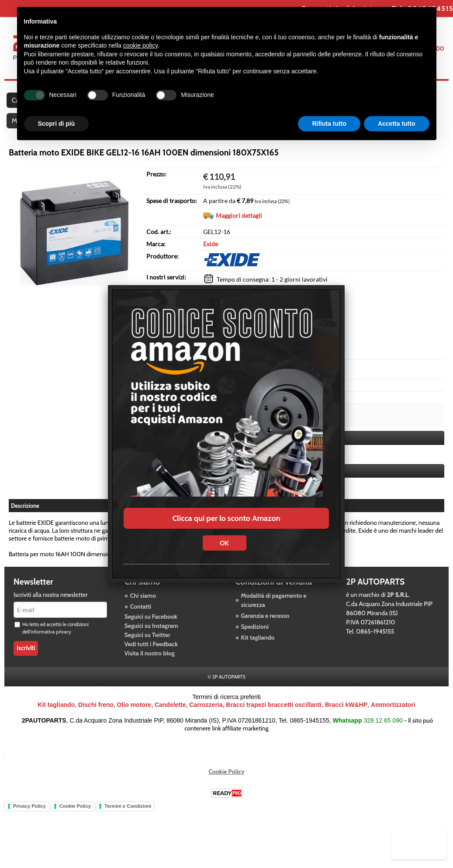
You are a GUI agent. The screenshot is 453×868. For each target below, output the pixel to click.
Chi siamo (143, 609)
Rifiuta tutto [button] (329, 124)
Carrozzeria (206, 718)
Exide (211, 258)
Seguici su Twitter (147, 648)
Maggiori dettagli (239, 229)
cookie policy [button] (140, 45)
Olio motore (134, 718)
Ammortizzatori (393, 718)
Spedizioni (255, 640)
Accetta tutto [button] (397, 124)
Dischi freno (96, 718)
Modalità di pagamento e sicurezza (274, 613)
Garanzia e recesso (265, 629)
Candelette (170, 718)
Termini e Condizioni (128, 819)
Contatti (141, 620)
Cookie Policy (227, 785)
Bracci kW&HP (346, 718)
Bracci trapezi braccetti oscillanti (274, 718)
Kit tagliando (258, 651)
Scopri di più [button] (57, 124)
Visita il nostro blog (150, 666)
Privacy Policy (29, 819)
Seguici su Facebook (151, 630)
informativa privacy (51, 645)
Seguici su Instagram (151, 639)
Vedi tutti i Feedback (151, 657)
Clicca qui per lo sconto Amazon (226, 518)
